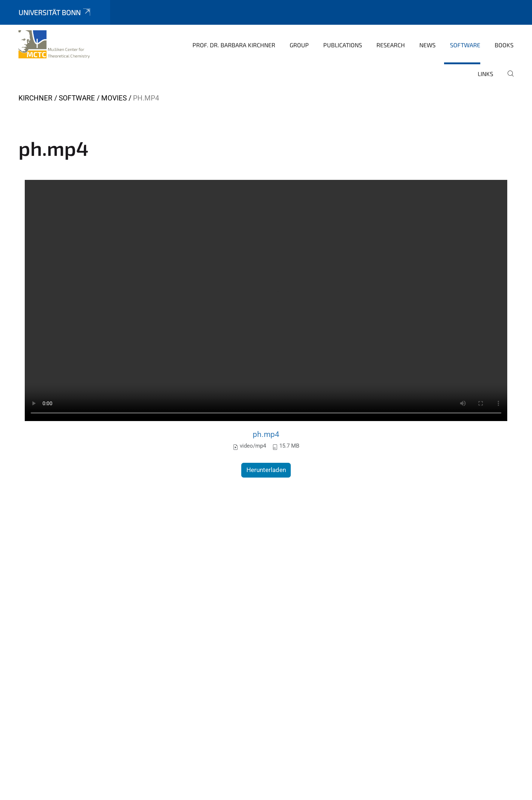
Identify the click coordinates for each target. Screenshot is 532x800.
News (427, 45)
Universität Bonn (55, 12)
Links (485, 74)
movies (114, 98)
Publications (343, 45)
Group (299, 45)
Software (465, 45)
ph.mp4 (266, 434)
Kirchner (35, 98)
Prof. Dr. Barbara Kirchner (234, 45)
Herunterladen (266, 470)
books (504, 45)
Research (391, 45)
